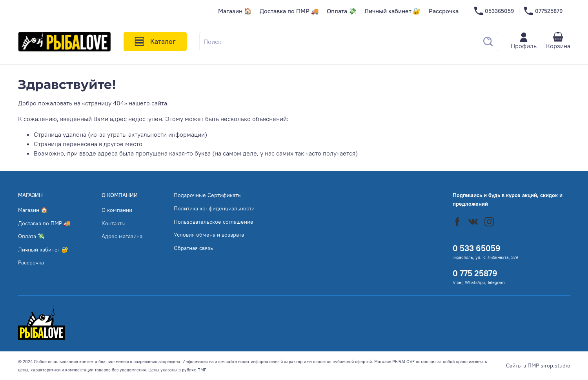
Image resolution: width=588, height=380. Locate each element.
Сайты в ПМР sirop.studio (538, 366)
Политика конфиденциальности (214, 208)
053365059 (494, 11)
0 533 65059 (477, 248)
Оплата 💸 (342, 11)
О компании (117, 210)
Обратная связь (193, 248)
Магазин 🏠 (235, 11)
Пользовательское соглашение (214, 222)
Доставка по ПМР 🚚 (289, 11)
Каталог (155, 42)
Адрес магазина (122, 236)
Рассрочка (444, 11)
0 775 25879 (475, 273)
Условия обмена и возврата (209, 235)
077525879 (543, 11)
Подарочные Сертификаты (208, 195)
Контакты (114, 223)
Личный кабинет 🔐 (393, 11)
